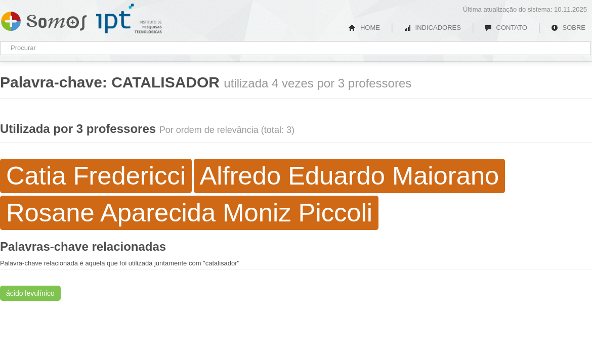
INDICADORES (432, 28)
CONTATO (506, 28)
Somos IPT (44, 19)
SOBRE (568, 28)
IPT (129, 19)
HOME (364, 28)
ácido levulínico (30, 293)
